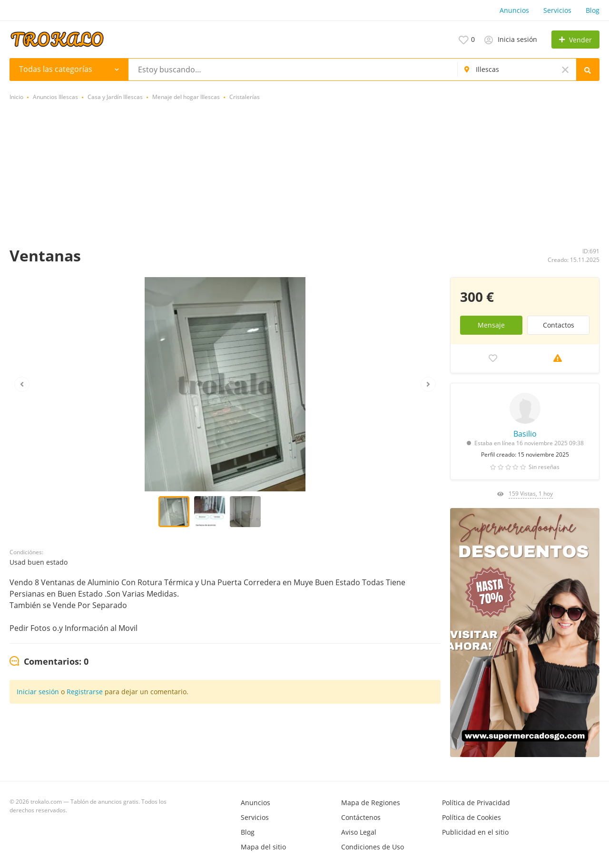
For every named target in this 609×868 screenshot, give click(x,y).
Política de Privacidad (476, 803)
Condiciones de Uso (373, 847)
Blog (593, 10)
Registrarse (85, 692)
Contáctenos (361, 817)
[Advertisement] (304, 175)
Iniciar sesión (38, 692)
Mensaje (491, 325)
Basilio (525, 434)
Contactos (559, 325)
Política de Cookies (471, 817)
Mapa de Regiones (371, 803)
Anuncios (514, 10)
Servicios (557, 10)
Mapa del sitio (263, 847)
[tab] (49, 662)
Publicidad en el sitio (475, 832)
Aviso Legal (359, 832)
